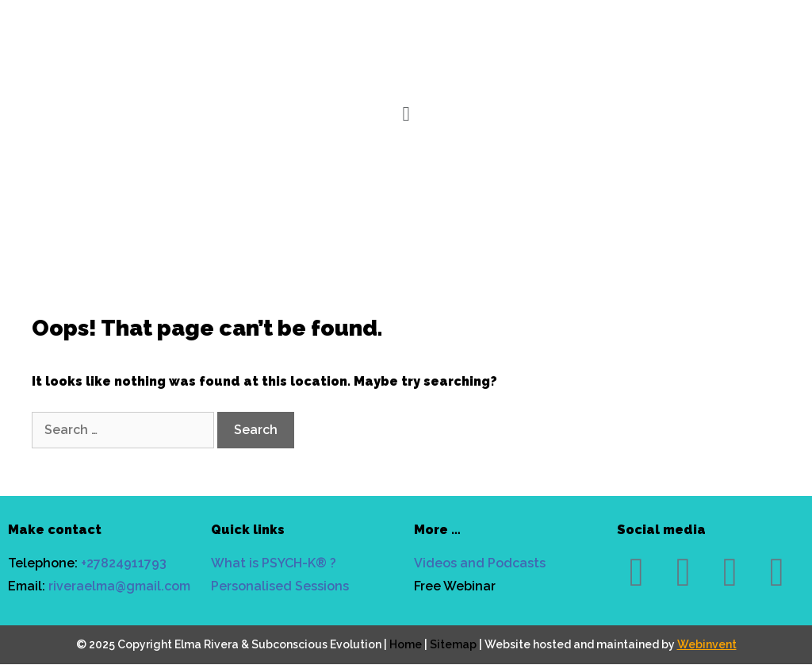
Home (406, 644)
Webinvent (707, 644)
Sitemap (453, 644)
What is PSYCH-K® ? (274, 563)
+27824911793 (124, 563)
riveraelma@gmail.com (119, 586)
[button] (406, 115)
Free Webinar (455, 586)
